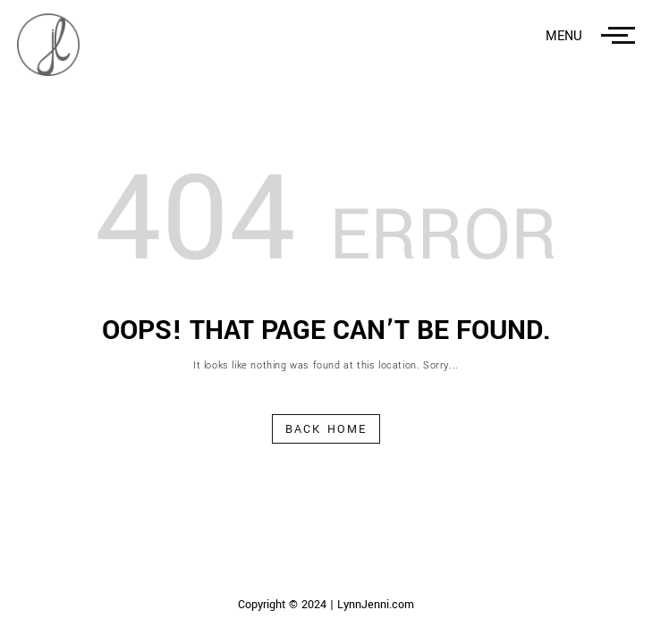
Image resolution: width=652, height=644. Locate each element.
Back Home (326, 429)
